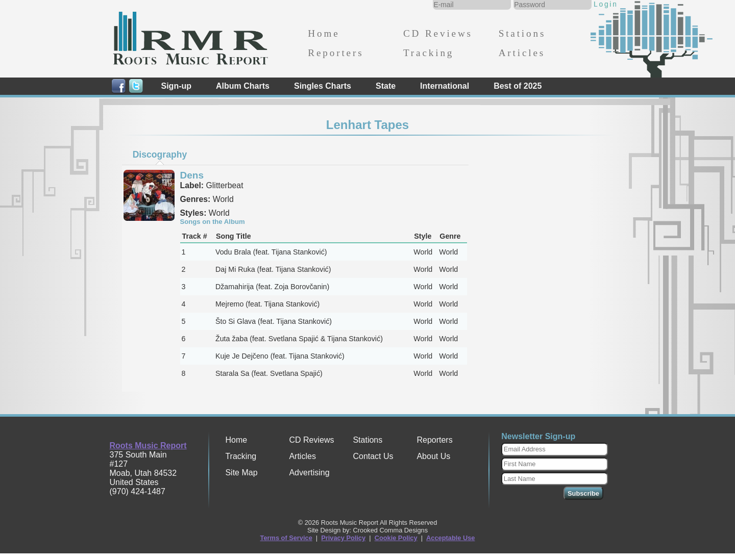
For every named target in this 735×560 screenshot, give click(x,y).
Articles (522, 53)
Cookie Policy (396, 538)
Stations (522, 33)
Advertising (309, 473)
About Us (433, 456)
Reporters (336, 53)
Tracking (428, 53)
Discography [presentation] (160, 155)
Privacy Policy (343, 538)
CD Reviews (438, 33)
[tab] (160, 155)
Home (324, 33)
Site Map (241, 473)
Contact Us (373, 456)
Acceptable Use (450, 538)
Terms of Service (286, 538)
